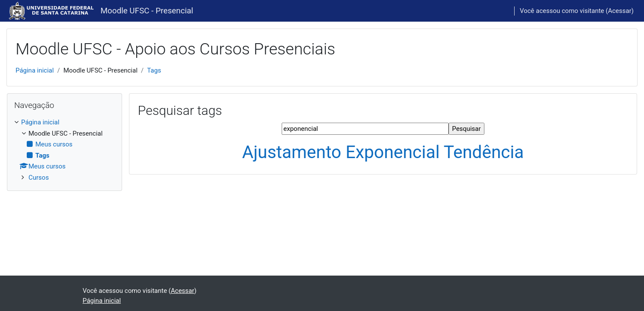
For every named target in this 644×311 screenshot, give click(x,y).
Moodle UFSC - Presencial (147, 11)
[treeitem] (64, 150)
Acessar (619, 11)
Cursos (39, 178)
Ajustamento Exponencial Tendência (383, 152)
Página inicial (35, 70)
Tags (154, 70)
